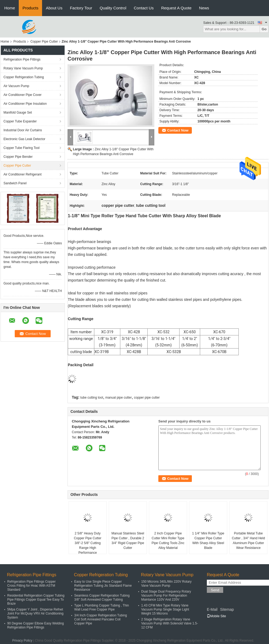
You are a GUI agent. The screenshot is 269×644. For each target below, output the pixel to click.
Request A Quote (176, 8)
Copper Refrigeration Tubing (24, 77)
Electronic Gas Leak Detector (24, 139)
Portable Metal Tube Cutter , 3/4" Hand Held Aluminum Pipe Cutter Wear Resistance (248, 541)
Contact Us (144, 8)
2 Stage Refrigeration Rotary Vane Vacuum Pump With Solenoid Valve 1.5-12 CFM (170, 623)
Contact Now (178, 130)
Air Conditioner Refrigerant (23, 174)
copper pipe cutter (147, 398)
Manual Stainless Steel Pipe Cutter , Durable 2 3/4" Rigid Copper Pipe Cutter (128, 541)
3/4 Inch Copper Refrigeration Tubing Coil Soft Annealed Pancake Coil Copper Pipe (101, 619)
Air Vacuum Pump (16, 86)
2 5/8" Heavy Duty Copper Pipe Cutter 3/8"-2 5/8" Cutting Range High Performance (88, 543)
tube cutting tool (92, 398)
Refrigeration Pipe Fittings (22, 59)
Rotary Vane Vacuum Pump (23, 68)
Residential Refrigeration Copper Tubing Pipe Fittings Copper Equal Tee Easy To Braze (36, 600)
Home (10, 8)
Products (30, 8)
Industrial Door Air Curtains (23, 130)
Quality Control (113, 8)
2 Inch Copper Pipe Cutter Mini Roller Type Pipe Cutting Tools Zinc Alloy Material (168, 541)
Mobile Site (216, 616)
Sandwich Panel (15, 183)
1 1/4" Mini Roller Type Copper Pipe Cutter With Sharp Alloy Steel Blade (208, 541)
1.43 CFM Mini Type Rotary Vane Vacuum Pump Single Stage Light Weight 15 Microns (165, 609)
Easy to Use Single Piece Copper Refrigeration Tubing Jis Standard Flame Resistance (103, 586)
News (204, 8)
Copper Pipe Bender (18, 157)
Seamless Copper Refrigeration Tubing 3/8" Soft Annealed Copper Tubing (102, 598)
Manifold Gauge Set (18, 113)
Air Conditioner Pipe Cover (23, 95)
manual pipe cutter (119, 398)
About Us (54, 8)
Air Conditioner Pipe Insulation (25, 104)
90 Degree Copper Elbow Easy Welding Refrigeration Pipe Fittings (36, 625)
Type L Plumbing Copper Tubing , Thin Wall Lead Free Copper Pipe (102, 607)
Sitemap (227, 609)
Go (264, 29)
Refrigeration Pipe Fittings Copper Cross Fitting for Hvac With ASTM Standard (31, 586)
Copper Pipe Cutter (44, 42)
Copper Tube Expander (20, 121)
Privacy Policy (22, 641)
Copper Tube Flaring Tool (22, 148)
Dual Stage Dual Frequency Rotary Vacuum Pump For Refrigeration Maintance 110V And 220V (166, 596)
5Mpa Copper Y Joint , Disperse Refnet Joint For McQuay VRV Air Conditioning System (35, 613)
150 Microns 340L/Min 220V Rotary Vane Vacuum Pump (166, 584)
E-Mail (212, 609)
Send (215, 590)
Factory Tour (81, 8)
